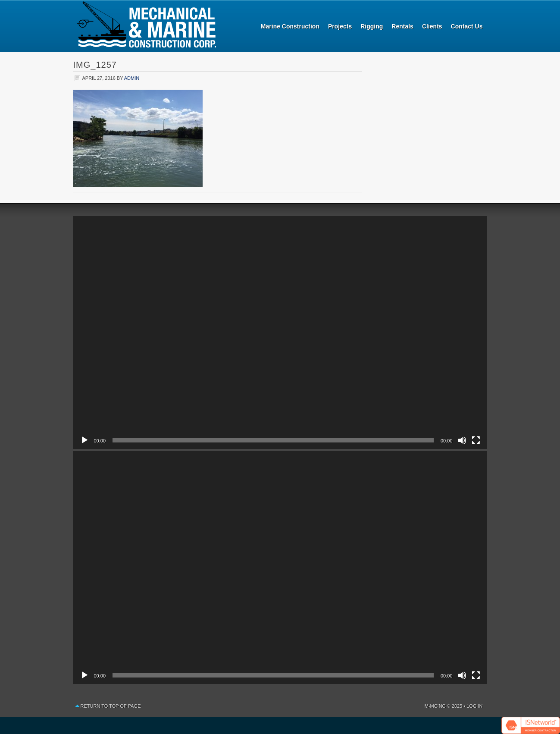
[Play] (84, 440)
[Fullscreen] (476, 440)
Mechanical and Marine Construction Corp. (147, 26)
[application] (280, 332)
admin (132, 78)
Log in (474, 706)
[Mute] (462, 440)
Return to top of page (111, 706)
